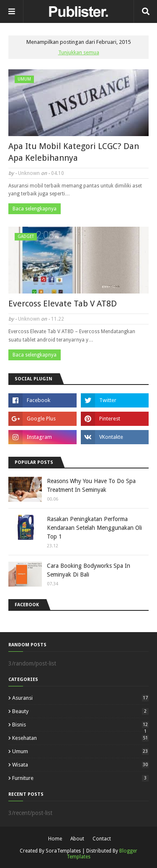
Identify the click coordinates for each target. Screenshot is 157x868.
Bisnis (80, 725)
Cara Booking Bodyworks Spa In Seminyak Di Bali (89, 570)
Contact (102, 839)
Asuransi (80, 698)
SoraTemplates (63, 851)
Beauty (80, 711)
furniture (80, 778)
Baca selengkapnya (35, 209)
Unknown (29, 173)
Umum (80, 751)
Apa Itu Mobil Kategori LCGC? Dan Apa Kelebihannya (74, 152)
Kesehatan (80, 738)
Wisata (80, 765)
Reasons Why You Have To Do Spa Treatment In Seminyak (91, 485)
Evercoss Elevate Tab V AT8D (63, 304)
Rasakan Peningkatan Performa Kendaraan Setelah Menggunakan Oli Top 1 (94, 528)
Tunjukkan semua (79, 52)
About (77, 839)
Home (55, 839)
